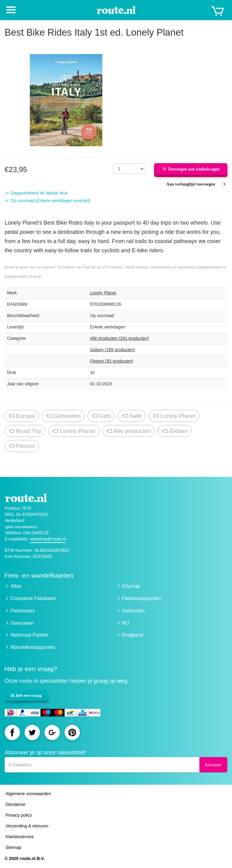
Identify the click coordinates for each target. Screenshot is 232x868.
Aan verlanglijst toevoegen (191, 184)
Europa (22, 416)
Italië (132, 416)
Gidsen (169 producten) (113, 350)
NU (126, 623)
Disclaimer (16, 804)
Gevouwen (22, 623)
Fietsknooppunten (142, 598)
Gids (101, 416)
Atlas (16, 586)
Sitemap (13, 847)
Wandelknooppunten (33, 647)
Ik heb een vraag (26, 695)
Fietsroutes (23, 611)
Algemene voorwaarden (28, 794)
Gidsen (175, 431)
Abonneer (213, 765)
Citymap (131, 586)
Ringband (133, 635)
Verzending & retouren (27, 826)
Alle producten (129, 431)
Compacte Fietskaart (33, 598)
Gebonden (63, 416)
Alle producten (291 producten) (120, 338)
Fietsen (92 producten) (112, 361)
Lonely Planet (103, 293)
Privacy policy (19, 815)
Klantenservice (20, 837)
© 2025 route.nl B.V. (25, 858)
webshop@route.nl (48, 539)
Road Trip (25, 431)
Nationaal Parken (29, 635)
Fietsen (22, 446)
